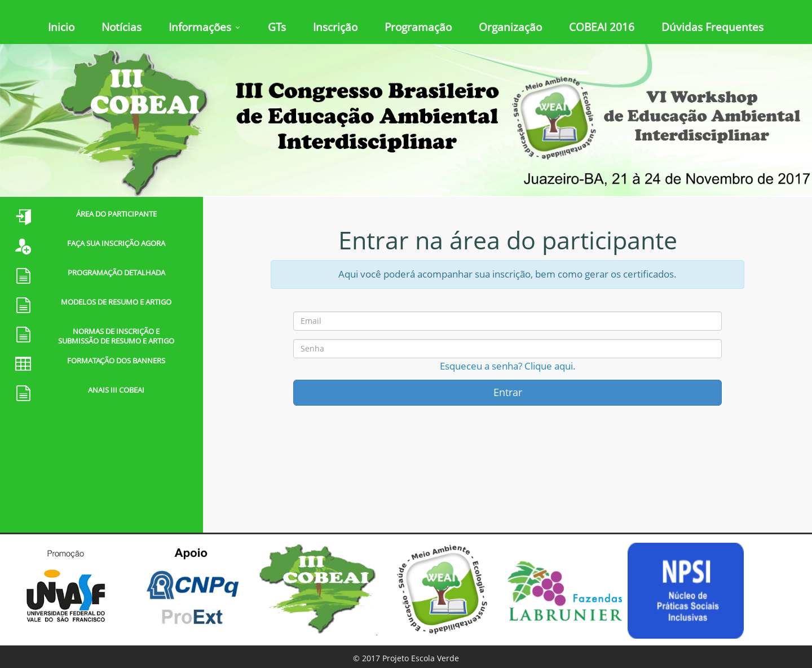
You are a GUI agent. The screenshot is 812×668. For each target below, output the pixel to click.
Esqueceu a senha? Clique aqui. (508, 366)
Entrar (508, 392)
